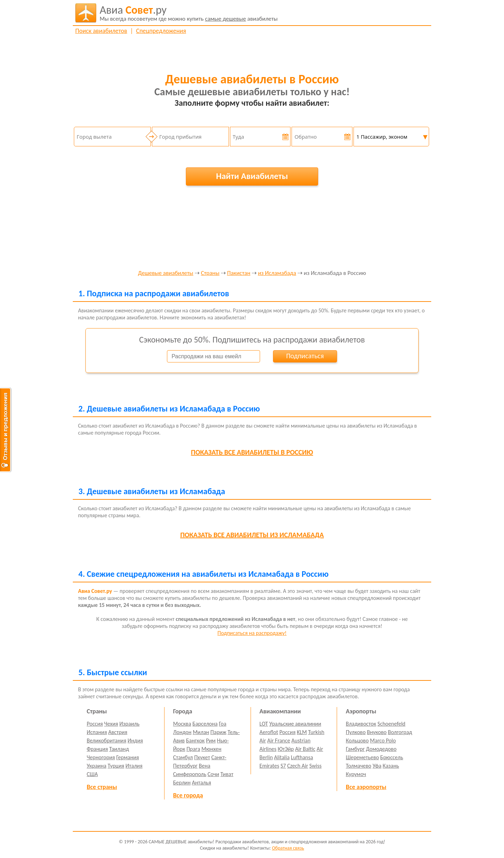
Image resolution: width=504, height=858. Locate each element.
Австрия (118, 732)
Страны (210, 273)
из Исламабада (277, 273)
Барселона (205, 724)
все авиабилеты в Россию (252, 452)
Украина (97, 766)
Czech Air (297, 766)
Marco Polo (383, 741)
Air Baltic (305, 749)
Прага (193, 749)
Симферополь (190, 774)
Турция (116, 766)
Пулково (356, 732)
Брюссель (391, 757)
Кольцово (357, 741)
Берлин (182, 783)
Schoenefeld (392, 724)
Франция (97, 749)
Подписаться (305, 356)
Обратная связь (288, 848)
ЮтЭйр (286, 749)
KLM (302, 732)
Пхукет (202, 757)
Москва (182, 724)
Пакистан (239, 273)
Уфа (377, 766)
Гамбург (355, 749)
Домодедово (381, 749)
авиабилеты (189, 13)
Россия (95, 724)
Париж (218, 732)
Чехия (111, 724)
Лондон (183, 732)
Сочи (213, 774)
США (92, 774)
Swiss (316, 766)
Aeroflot (269, 732)
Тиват (227, 774)
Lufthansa (302, 757)
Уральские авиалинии (295, 724)
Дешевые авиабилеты (166, 273)
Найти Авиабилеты (252, 176)
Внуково (377, 732)
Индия (135, 741)
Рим (211, 741)
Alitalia (282, 757)
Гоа (222, 724)
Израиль (129, 724)
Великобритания (107, 741)
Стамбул (183, 757)
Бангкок (195, 741)
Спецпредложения (161, 31)
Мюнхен (211, 749)
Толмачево (359, 766)
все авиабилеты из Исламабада (252, 535)
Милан (201, 732)
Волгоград (400, 732)
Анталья (201, 783)
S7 (283, 766)
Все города (188, 795)
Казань (391, 766)
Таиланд (119, 749)
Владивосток (361, 724)
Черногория (101, 757)
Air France (279, 741)
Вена (205, 766)
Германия (128, 757)
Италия (134, 766)
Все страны (102, 787)
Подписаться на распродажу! (252, 633)
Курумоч (356, 774)
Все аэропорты (366, 787)
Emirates (269, 766)
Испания (97, 732)
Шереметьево (362, 757)
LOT (264, 724)
